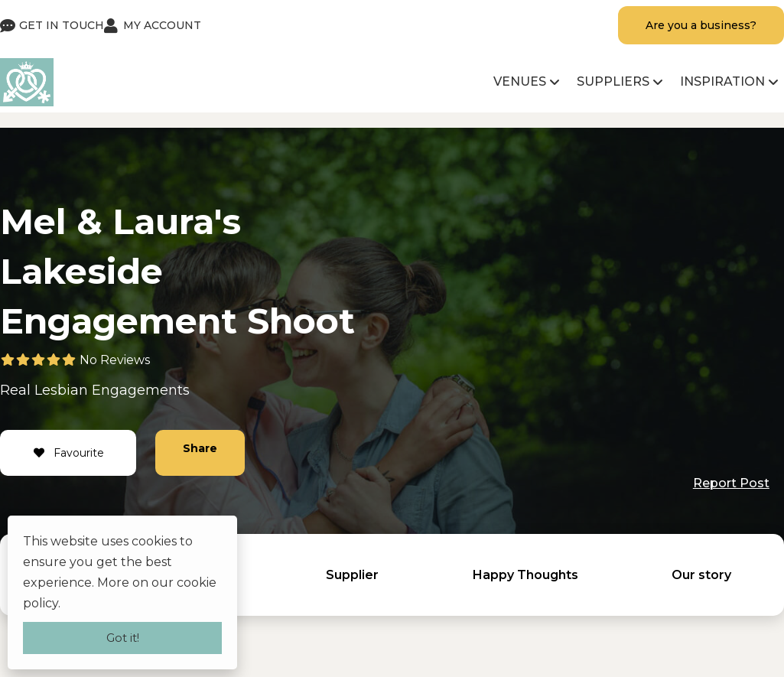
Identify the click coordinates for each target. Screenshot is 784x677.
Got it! (123, 638)
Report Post (731, 483)
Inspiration (722, 81)
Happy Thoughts (525, 575)
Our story (701, 575)
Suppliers (613, 81)
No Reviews (115, 360)
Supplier (352, 575)
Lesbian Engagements (112, 390)
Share (200, 448)
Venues (520, 81)
